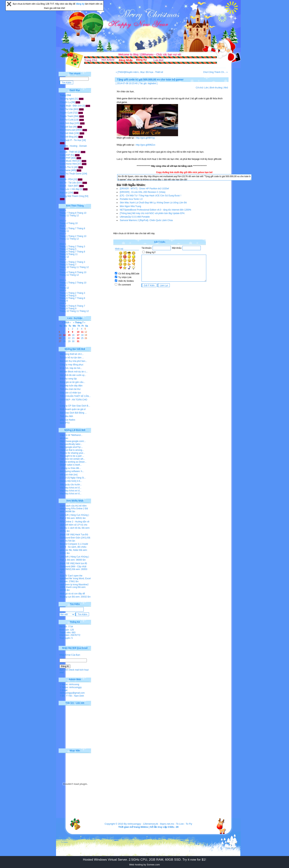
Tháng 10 (82, 213)
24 (78, 338)
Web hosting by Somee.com (144, 865)
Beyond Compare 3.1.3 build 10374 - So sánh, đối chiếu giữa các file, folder (74, 547)
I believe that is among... (72, 450)
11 (82, 332)
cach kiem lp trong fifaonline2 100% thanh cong (74, 586)
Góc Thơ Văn (66, 109)
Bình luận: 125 (67, 630)
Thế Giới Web (67, 133)
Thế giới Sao (66, 127)
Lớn (206, 88)
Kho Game (65, 170)
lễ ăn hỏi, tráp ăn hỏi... (71, 368)
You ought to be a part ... (72, 456)
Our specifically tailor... (71, 444)
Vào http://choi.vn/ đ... (71, 488)
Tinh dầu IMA (66, 416)
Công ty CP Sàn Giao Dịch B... (75, 406)
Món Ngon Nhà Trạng (130, 206)
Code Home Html (68, 164)
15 (69, 335)
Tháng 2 (72, 236)
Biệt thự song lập (68, 379)
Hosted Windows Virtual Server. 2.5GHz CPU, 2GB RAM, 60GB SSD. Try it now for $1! (144, 860)
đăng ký (81, 4)
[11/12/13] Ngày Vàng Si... (73, 478)
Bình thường (216, 88)
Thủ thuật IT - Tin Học (71, 140)
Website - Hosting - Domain (73, 146)
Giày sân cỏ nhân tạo (70, 393)
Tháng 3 (81, 247)
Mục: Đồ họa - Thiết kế (152, 72)
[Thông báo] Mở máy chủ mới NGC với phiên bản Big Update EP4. (152, 213)
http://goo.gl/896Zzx (146, 145)
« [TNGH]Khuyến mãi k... (128, 72)
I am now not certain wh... (73, 459)
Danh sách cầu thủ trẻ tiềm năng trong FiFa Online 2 (73, 507)
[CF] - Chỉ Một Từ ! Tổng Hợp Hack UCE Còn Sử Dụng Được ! (150, 196)
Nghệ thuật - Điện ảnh (71, 106)
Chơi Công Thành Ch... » (215, 72)
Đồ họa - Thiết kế (68, 152)
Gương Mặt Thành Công (72, 196)
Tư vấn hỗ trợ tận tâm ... (72, 358)
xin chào (64, 438)
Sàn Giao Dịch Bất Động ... (73, 413)
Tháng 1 (64, 228)
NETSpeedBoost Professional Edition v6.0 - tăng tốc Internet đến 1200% (155, 210)
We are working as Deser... (73, 462)
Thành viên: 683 (67, 633)
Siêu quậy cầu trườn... (71, 485)
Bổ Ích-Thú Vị (67, 167)
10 (78, 332)
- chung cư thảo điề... (70, 468)
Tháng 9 (64, 254)
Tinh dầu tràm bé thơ (70, 389)
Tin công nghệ (67, 99)
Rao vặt (64, 193)
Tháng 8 (72, 213)
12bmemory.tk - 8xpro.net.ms (159, 824)
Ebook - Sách (67, 186)
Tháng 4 (64, 223)
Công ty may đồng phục (72, 365)
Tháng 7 (64, 213)
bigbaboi (152, 83)
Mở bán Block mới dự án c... (74, 372)
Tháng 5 (72, 249)
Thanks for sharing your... (72, 453)
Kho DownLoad (67, 130)
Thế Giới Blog (67, 137)
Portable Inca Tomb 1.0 (131, 199)
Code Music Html (68, 161)
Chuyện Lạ (65, 102)
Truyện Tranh (66, 116)
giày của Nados (68, 420)
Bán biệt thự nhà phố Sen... (73, 361)
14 (64, 335)
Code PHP (65, 158)
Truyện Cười (66, 113)
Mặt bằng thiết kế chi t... (72, 354)
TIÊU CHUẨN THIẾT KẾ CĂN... (75, 396)
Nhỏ (226, 88)
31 (78, 341)
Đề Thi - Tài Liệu (68, 183)
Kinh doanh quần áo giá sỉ (73, 409)
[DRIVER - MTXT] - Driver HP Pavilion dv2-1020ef (144, 189)
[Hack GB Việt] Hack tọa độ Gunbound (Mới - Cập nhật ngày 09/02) (73, 566)
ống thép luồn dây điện (71, 386)
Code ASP (65, 155)
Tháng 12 (74, 216)
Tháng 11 (64, 216)
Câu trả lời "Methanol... (71, 435)
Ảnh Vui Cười (66, 120)
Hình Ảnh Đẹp (67, 123)
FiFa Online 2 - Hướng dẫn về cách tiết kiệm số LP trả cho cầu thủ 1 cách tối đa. (75, 525)
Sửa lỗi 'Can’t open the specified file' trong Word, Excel (75, 577)
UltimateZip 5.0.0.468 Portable (135, 217)
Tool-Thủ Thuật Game (71, 174)
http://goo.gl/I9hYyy (145, 138)
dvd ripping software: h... (72, 471)
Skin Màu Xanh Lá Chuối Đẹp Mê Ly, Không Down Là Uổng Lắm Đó (153, 203)
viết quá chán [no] (69, 475)
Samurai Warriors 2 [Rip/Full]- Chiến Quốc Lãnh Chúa (146, 220)
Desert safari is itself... (71, 465)
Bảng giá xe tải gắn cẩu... (73, 382)
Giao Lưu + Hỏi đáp (70, 189)
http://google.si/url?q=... (71, 447)
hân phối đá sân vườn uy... (73, 375)
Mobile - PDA (66, 179)
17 (78, 335)
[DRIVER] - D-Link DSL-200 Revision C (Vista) (143, 192)
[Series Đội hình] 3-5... (71, 481)
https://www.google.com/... (73, 441)
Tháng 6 (64, 252)
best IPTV (65, 423)
